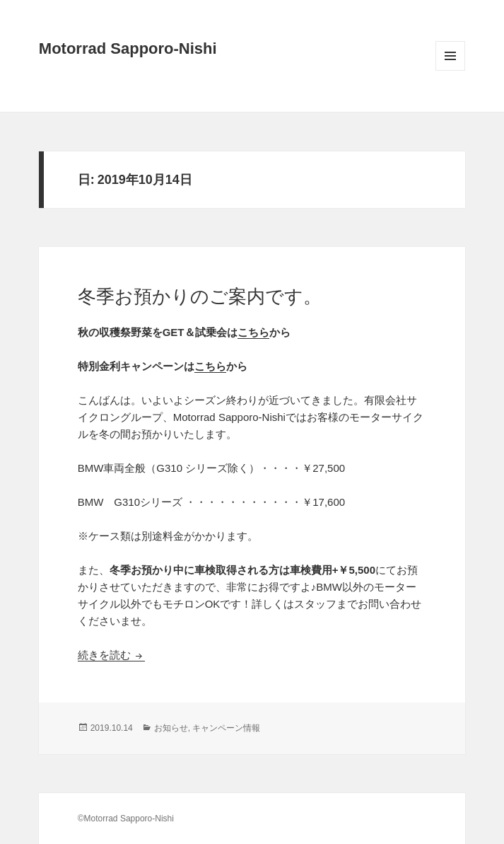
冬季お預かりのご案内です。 (200, 296)
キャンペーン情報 (226, 728)
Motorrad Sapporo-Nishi (128, 48)
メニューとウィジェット (450, 70)
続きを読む (111, 655)
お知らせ (171, 728)
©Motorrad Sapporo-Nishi (126, 819)
